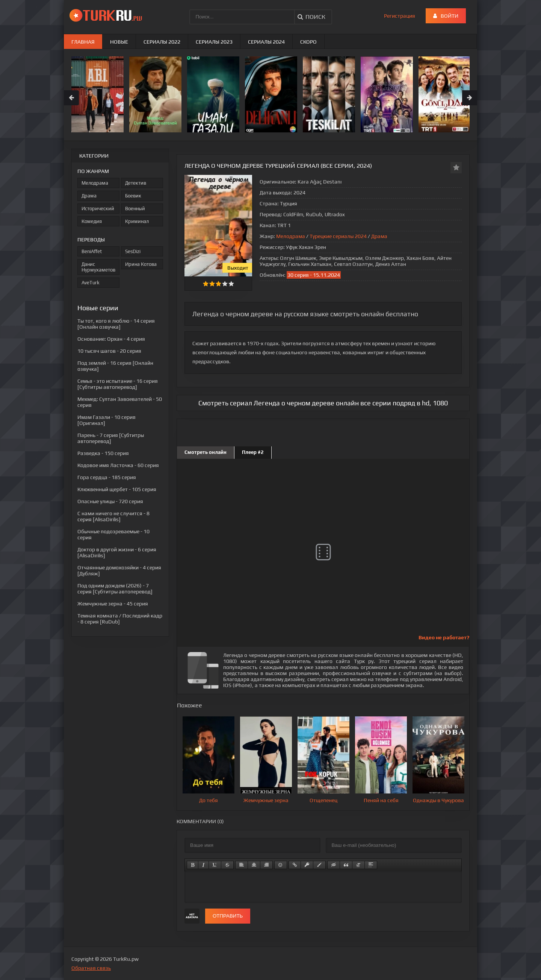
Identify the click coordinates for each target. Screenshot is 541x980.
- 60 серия (118, 465)
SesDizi (133, 251)
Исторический (98, 209)
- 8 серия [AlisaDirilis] (113, 516)
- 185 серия (107, 477)
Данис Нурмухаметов (98, 267)
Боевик (133, 196)
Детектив (136, 183)
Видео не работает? (444, 637)
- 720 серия (110, 501)
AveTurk (91, 283)
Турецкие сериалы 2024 (338, 236)
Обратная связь (91, 968)
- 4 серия (111, 339)
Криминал (137, 221)
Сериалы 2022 (162, 42)
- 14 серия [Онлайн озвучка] (116, 324)
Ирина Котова (141, 264)
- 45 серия (113, 604)
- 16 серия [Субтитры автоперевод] (118, 384)
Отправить (228, 916)
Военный (135, 209)
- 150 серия (103, 453)
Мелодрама (291, 236)
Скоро (308, 42)
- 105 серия (117, 489)
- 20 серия (109, 351)
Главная (83, 42)
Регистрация (400, 16)
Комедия (92, 221)
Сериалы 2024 (266, 42)
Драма (379, 236)
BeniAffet (92, 251)
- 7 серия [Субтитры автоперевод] (111, 438)
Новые (119, 42)
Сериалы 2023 (214, 42)
